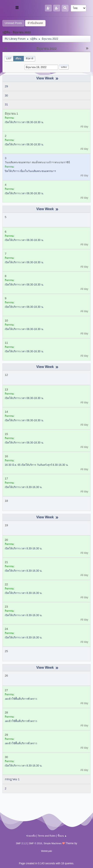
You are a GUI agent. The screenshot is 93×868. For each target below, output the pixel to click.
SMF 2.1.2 (21, 843)
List (9, 58)
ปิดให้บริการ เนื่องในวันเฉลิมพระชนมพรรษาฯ (30, 171)
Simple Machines (53, 843)
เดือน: (19, 58)
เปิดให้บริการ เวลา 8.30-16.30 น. (24, 487)
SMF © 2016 (35, 843)
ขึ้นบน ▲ (62, 836)
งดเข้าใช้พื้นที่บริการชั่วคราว (21, 699)
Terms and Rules (47, 836)
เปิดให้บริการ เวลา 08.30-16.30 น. (24, 193)
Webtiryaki (46, 851)
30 (6, 95)
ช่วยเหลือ (31, 836)
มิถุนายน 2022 (47, 49)
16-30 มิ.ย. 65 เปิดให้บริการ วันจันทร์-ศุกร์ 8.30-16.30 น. (37, 465)
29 (6, 86)
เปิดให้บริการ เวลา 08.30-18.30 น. (24, 122)
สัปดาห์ (29, 58)
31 (6, 104)
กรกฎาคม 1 (12, 779)
